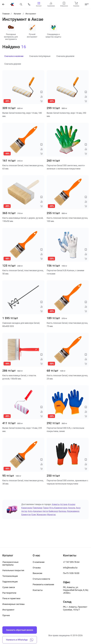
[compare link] (51, 3)
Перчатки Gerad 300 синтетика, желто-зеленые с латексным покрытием (66, 167)
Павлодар (38, 508)
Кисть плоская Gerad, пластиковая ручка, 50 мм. (23, 272)
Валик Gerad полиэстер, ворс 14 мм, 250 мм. (66, 115)
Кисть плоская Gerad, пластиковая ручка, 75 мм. (67, 325)
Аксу (78, 508)
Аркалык (37, 511)
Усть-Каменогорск (58, 508)
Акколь (72, 508)
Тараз (46, 508)
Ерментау (26, 515)
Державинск (73, 511)
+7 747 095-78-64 (71, 562)
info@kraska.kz (70, 568)
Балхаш (63, 511)
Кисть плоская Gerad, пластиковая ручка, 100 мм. (67, 220)
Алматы (56, 504)
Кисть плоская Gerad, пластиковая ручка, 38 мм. (23, 482)
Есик (34, 515)
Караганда (27, 508)
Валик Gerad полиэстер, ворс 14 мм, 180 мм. (22, 115)
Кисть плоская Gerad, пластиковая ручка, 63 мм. (23, 167)
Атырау (72, 504)
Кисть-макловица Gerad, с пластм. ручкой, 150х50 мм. (19, 377)
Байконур (53, 511)
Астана (64, 504)
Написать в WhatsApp (20, 640)
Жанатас (51, 515)
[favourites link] (64, 3)
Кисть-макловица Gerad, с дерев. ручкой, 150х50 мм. (23, 220)
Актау (24, 511)
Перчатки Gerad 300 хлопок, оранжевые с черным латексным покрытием (67, 482)
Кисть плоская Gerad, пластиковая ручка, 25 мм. (67, 377)
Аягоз (45, 511)
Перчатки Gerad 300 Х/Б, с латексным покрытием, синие (65, 430)
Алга (30, 511)
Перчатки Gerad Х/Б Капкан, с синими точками (65, 272)
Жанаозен (42, 515)
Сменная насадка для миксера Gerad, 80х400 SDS (21, 325)
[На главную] (12, 4)
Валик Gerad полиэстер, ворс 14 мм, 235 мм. (22, 430)
